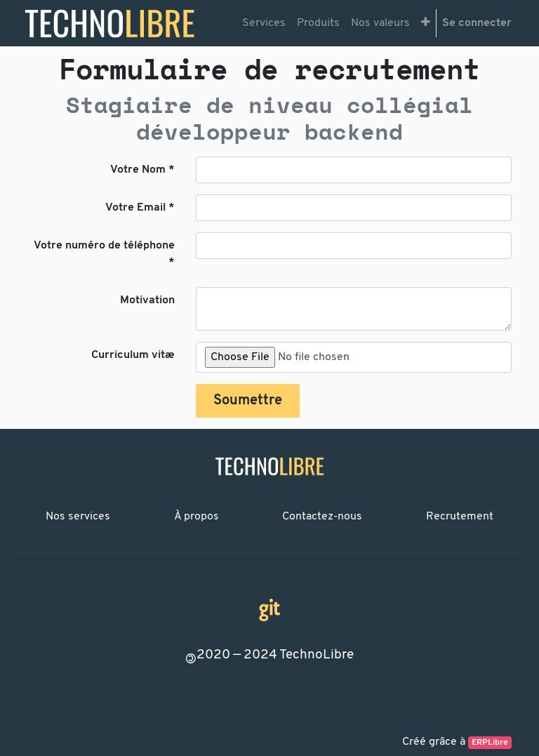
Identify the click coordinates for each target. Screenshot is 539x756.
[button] (426, 23)
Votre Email (135, 208)
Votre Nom (138, 170)
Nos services (78, 517)
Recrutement (460, 517)
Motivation (147, 300)
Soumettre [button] (248, 401)
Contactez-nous (322, 517)
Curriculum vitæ (133, 355)
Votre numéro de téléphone (104, 246)
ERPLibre (490, 743)
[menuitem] (264, 23)
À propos (197, 517)
